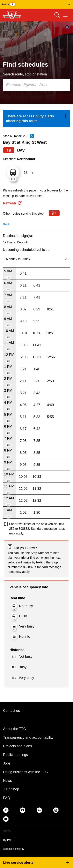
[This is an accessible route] (32, 136)
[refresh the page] (12, 203)
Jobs (7, 763)
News (7, 781)
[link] (36, 119)
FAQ (7, 798)
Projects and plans (18, 746)
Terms (7, 831)
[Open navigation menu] (65, 15)
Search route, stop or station (25, 74)
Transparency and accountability (28, 737)
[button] (36, 4)
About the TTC (15, 729)
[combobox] (36, 85)
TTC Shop (11, 789)
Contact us (11, 711)
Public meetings (15, 755)
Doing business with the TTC (26, 772)
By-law (7, 840)
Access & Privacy (14, 849)
